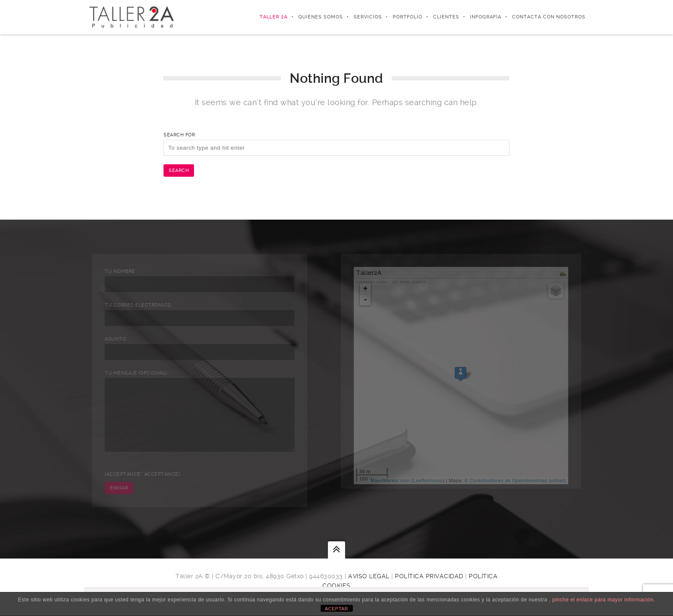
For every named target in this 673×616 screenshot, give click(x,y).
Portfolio (408, 17)
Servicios (368, 17)
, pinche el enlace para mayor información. (602, 600)
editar (557, 480)
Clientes (446, 17)
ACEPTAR (337, 609)
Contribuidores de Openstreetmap (508, 480)
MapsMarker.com (390, 480)
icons (437, 480)
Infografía (486, 17)
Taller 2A (274, 17)
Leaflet (421, 480)
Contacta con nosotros (549, 17)
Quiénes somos (321, 17)
